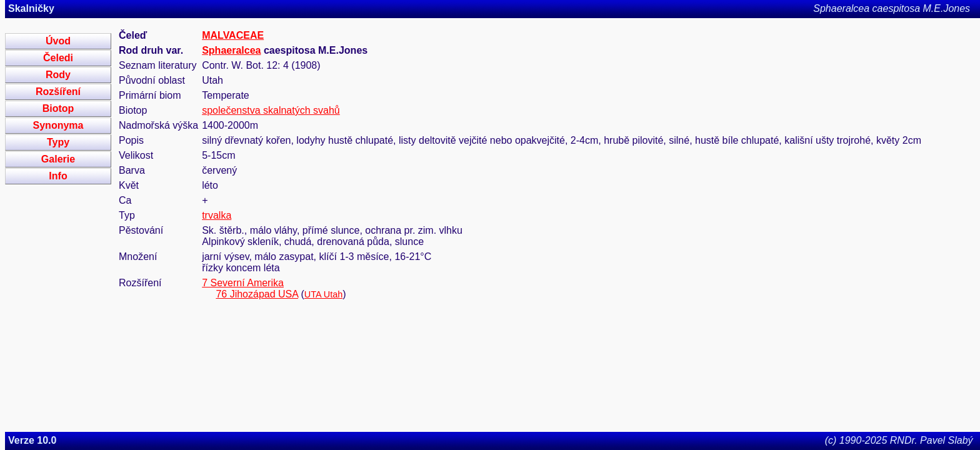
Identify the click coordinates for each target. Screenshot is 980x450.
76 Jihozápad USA (257, 294)
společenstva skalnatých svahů (271, 110)
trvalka (217, 215)
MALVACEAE (233, 35)
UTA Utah (323, 294)
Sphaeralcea (231, 50)
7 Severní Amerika (243, 283)
